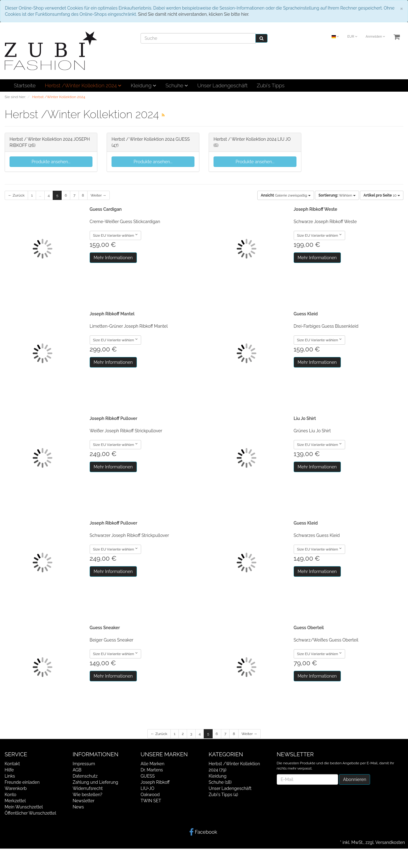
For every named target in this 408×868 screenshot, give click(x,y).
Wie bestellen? (88, 795)
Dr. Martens (152, 770)
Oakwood (150, 795)
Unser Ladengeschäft (222, 85)
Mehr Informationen (113, 258)
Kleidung (143, 85)
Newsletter (84, 801)
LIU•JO (147, 788)
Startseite (25, 85)
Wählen (337, 195)
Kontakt (12, 764)
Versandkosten (390, 842)
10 (382, 195)
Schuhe (177, 85)
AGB (77, 770)
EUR (352, 37)
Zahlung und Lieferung (96, 782)
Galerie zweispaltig (286, 195)
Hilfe (9, 770)
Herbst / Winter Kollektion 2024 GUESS (151, 139)
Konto (10, 795)
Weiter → (98, 195)
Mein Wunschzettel (24, 807)
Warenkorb (16, 788)
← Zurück (16, 195)
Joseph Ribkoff (155, 782)
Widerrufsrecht (88, 788)
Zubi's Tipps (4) (223, 795)
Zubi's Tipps (271, 85)
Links (10, 776)
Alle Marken (152, 764)
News (78, 807)
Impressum (84, 764)
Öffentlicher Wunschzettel (30, 813)
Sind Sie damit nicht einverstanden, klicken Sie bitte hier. (194, 14)
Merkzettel (15, 801)
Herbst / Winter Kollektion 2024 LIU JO (252, 139)
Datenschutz (85, 776)
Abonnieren (355, 779)
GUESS (148, 776)
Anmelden (375, 37)
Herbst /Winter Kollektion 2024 (83, 85)
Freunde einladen (22, 782)
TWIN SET (151, 801)
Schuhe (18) (220, 782)
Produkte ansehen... (51, 162)
